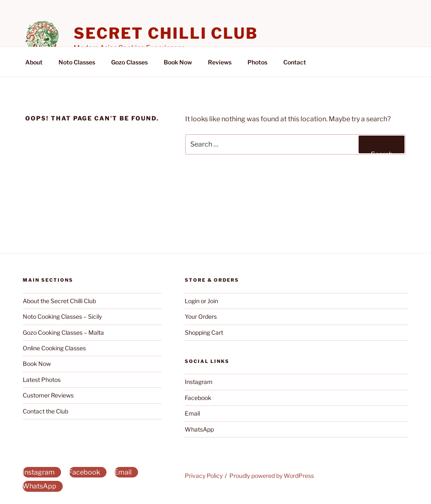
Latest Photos (42, 380)
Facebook (198, 398)
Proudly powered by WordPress (272, 476)
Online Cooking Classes (54, 348)
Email (192, 413)
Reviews (220, 62)
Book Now (178, 62)
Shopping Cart (204, 332)
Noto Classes (77, 62)
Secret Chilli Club (166, 33)
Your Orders (201, 316)
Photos (257, 62)
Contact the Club (45, 411)
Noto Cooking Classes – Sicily (62, 316)
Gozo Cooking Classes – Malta (63, 332)
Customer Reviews (48, 395)
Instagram (199, 382)
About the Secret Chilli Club (59, 301)
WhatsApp (199, 429)
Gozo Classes (129, 62)
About (34, 62)
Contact (295, 62)
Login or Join (201, 301)
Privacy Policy (204, 476)
